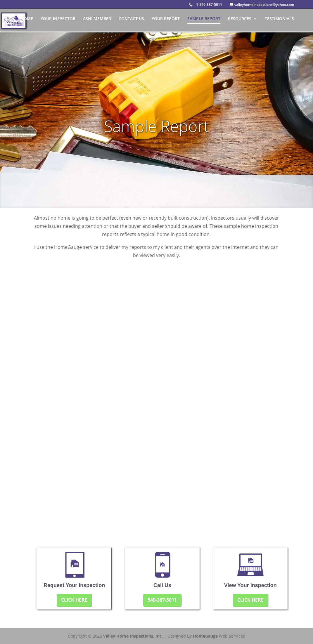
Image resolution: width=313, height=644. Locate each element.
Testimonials (279, 19)
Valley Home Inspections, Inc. (133, 636)
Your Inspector (58, 19)
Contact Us (131, 19)
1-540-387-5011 (209, 5)
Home (27, 19)
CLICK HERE (74, 600)
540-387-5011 (162, 600)
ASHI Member (97, 19)
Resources (240, 19)
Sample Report (204, 19)
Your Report (166, 19)
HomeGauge (205, 636)
